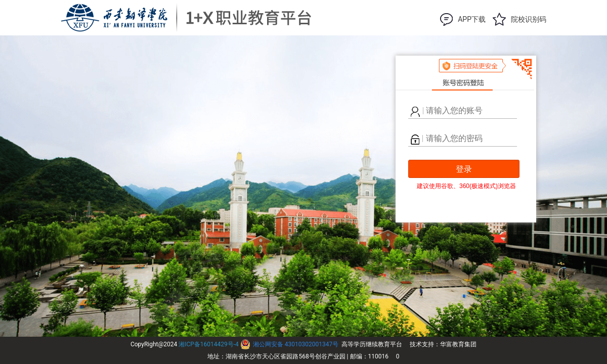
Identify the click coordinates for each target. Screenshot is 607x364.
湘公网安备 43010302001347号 (296, 344)
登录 (464, 169)
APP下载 (472, 19)
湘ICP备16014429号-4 (209, 344)
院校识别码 (529, 19)
